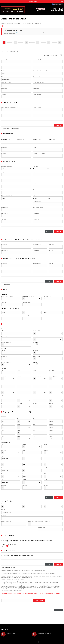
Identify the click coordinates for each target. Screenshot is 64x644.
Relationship (37, 245)
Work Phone (4, 94)
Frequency (51, 419)
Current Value (4, 376)
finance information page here (14, 32)
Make (18, 370)
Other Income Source (27, 302)
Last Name (5, 65)
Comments (4, 516)
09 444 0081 (40, 9)
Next (58, 125)
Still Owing (46, 450)
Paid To (35, 419)
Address (5, 184)
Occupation (5, 172)
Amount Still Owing (37, 376)
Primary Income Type (7, 296)
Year (2, 370)
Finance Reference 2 (37, 107)
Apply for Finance (39, 600)
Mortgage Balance (37, 337)
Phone (36, 190)
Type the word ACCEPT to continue (9, 598)
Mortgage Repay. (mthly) (6, 343)
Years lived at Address (39, 153)
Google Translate (57, 4)
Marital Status (6, 71)
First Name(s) (6, 59)
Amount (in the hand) (28, 296)
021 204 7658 (13, 633)
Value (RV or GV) (36, 331)
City (4, 153)
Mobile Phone (36, 88)
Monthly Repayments (53, 376)
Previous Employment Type (16, 197)
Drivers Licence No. (38, 77)
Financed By (20, 376)
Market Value (20, 398)
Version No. (6, 83)
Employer (36, 172)
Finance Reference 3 (5, 113)
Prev (49, 231)
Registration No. (52, 370)
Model (34, 370)
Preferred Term (6, 522)
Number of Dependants (40, 71)
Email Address (37, 94)
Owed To (45, 444)
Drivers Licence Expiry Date (39, 83)
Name (4, 245)
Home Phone (4, 88)
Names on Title (4, 337)
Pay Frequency (48, 296)
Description (4, 398)
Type (2, 419)
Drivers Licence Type (7, 77)
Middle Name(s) (38, 59)
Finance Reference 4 (37, 113)
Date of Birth (37, 65)
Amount (19, 419)
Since (36, 166)
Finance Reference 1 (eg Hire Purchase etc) (10, 107)
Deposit (24, 504)
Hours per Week (6, 178)
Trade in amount (47, 504)
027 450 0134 (48, 633)
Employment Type (16, 168)
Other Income (4, 302)
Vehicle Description (7, 510)
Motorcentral (41, 642)
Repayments (4, 450)
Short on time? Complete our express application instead (14, 26)
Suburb (36, 148)
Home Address (6, 148)
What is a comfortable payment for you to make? (39, 522)
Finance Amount (6, 504)
